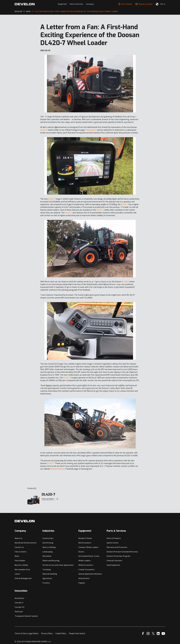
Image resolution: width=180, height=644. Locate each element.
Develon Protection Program (118, 556)
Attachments (84, 578)
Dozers (81, 552)
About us (18, 538)
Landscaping (48, 552)
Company (90, 4)
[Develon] (25, 4)
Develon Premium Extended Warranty (122, 552)
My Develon (19, 598)
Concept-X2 (20, 607)
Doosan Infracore (58, 469)
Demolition (47, 556)
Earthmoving (48, 543)
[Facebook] (143, 633)
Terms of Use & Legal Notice (27, 633)
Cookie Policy (61, 633)
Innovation (21, 591)
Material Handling (50, 574)
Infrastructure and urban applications (58, 565)
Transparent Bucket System (26, 616)
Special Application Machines (90, 574)
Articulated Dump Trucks (89, 556)
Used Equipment (113, 565)
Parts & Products (114, 538)
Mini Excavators (85, 543)
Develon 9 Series (85, 538)
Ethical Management (23, 578)
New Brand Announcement (26, 543)
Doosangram (91, 130)
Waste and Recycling (51, 561)
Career (17, 574)
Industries (48, 531)
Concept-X (19, 603)
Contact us (19, 547)
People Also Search (77, 633)
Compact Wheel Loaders (88, 547)
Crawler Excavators (86, 570)
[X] (153, 633)
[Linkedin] (158, 633)
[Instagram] (148, 633)
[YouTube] (163, 633)
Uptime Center (113, 543)
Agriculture (47, 578)
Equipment (62, 4)
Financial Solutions (114, 561)
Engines (82, 583)
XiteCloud (19, 612)
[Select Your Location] (157, 4)
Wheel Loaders (84, 561)
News (17, 556)
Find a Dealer (125, 4)
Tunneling (47, 570)
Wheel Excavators (86, 565)
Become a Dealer (22, 565)
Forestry (46, 583)
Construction (48, 538)
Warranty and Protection (117, 547)
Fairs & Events (21, 552)
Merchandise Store (22, 570)
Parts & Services (76, 4)
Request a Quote (144, 4)
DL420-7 (44, 130)
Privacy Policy (47, 633)
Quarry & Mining (49, 547)
